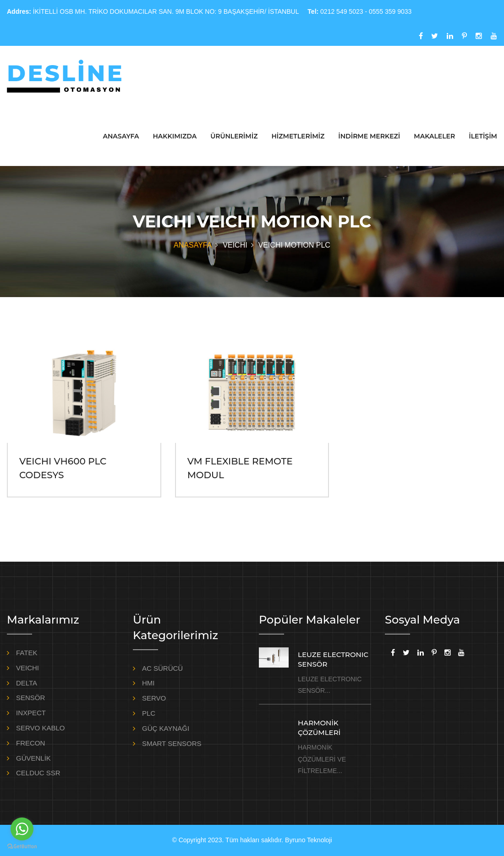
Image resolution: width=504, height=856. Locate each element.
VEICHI (27, 668)
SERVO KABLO (40, 728)
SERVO (154, 698)
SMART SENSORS (172, 743)
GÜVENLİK (33, 758)
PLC (149, 713)
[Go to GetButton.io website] (22, 847)
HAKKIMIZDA (175, 136)
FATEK (27, 653)
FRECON (30, 743)
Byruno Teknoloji (308, 840)
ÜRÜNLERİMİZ (234, 136)
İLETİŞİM (483, 136)
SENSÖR (30, 698)
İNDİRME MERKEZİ (369, 136)
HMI (148, 683)
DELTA (27, 683)
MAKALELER (434, 136)
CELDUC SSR (38, 773)
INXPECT (31, 713)
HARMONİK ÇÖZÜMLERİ (319, 728)
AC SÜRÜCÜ (162, 668)
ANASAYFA (121, 136)
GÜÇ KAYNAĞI (166, 728)
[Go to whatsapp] (22, 829)
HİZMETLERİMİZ (298, 136)
